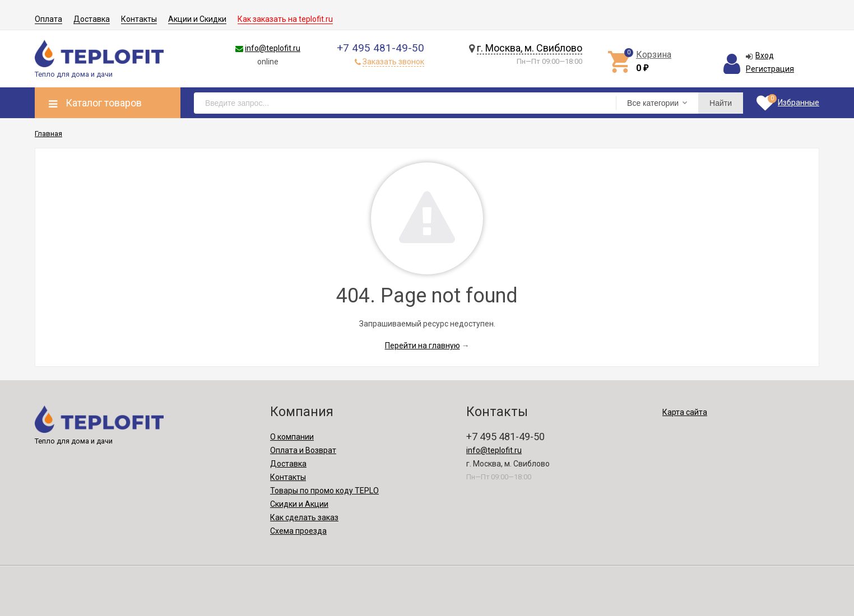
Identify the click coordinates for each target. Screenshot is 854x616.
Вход (765, 55)
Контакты (139, 19)
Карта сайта (685, 412)
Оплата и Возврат (303, 450)
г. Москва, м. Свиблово (530, 48)
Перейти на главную (423, 346)
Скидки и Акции (299, 504)
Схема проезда (298, 531)
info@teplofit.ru (273, 48)
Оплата (48, 19)
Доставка (92, 19)
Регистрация (770, 69)
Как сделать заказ (304, 517)
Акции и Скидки (197, 19)
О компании (292, 437)
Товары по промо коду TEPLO (324, 491)
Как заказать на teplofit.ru (285, 19)
